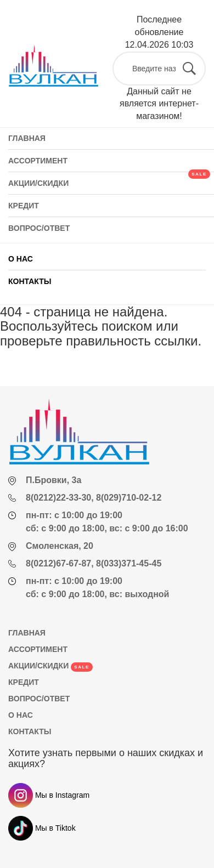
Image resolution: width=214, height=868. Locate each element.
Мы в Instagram (49, 795)
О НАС (21, 259)
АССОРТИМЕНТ (38, 649)
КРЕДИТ (24, 682)
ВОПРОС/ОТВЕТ (39, 699)
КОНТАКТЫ (30, 281)
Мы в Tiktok (42, 828)
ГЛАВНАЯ (27, 633)
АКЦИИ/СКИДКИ (50, 666)
